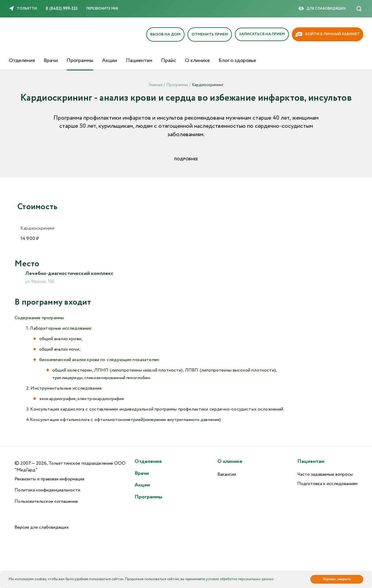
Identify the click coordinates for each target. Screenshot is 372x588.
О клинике (197, 61)
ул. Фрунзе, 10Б (40, 282)
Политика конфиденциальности (47, 490)
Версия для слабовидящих (42, 528)
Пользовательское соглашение (46, 502)
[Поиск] (359, 9)
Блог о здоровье (237, 61)
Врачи (51, 61)
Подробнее (186, 159)
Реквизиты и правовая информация (49, 479)
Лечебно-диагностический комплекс (71, 274)
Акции (110, 61)
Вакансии (227, 474)
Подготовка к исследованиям (327, 484)
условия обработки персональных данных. (240, 579)
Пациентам (139, 61)
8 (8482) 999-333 (62, 9)
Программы (80, 61)
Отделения (22, 61)
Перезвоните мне (102, 9)
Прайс (169, 61)
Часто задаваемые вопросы (325, 474)
